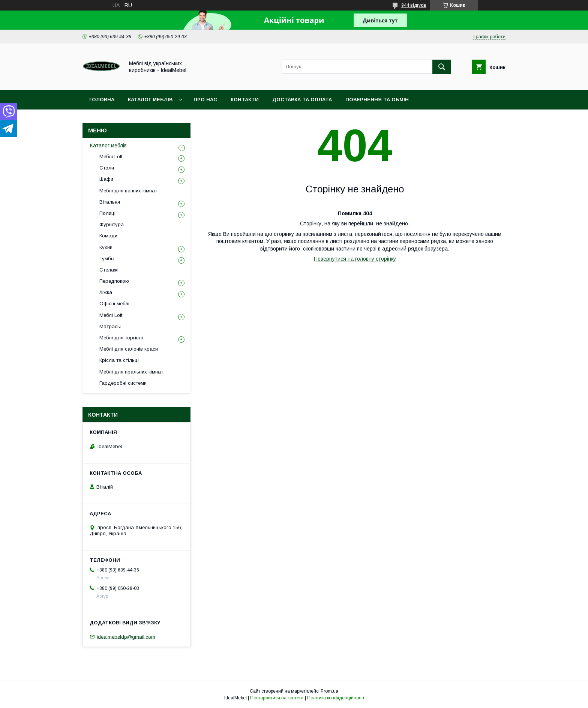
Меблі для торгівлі (121, 338)
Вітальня (110, 202)
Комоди (108, 236)
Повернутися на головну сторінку (355, 259)
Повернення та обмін (377, 100)
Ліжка (106, 292)
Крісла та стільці (119, 360)
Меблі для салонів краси (129, 349)
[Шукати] (442, 67)
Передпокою (114, 281)
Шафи (106, 179)
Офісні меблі (114, 304)
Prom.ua (329, 691)
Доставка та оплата (302, 100)
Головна (102, 100)
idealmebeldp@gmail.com (126, 637)
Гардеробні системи (123, 383)
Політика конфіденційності (336, 698)
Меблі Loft (111, 157)
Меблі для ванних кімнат (128, 191)
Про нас (205, 100)
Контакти (245, 100)
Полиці (107, 213)
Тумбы (107, 259)
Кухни (106, 247)
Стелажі (109, 270)
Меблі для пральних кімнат (131, 372)
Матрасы (110, 326)
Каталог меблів (150, 100)
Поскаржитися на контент (277, 698)
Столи (107, 168)
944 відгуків (414, 5)
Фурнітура (112, 224)
